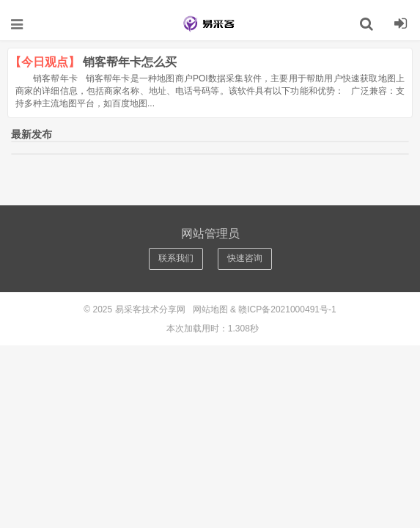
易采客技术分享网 (210, 23)
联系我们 (176, 258)
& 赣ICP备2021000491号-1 (283, 309)
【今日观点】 (45, 62)
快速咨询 (245, 258)
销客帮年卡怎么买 (130, 62)
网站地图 (210, 309)
